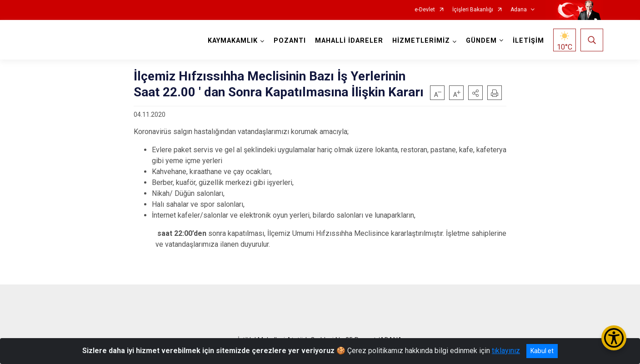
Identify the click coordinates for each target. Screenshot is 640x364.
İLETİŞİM (528, 41)
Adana (519, 10)
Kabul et (542, 351)
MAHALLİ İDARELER (349, 41)
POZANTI (290, 41)
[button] (475, 93)
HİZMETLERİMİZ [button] (421, 41)
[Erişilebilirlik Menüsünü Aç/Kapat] (614, 338)
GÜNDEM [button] (481, 41)
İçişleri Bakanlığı (473, 10)
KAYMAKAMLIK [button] (233, 41)
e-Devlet (425, 10)
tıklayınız (506, 351)
